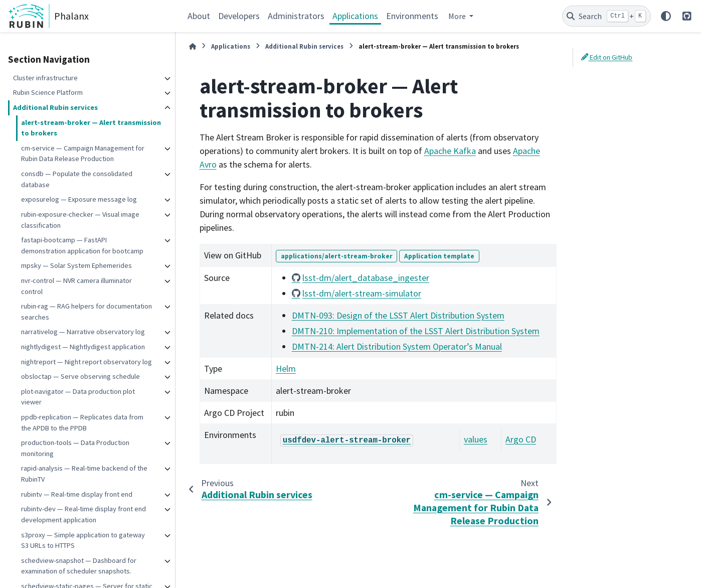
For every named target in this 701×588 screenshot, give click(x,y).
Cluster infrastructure (45, 78)
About (199, 16)
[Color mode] (666, 16)
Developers (239, 16)
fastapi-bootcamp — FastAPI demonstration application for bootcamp (82, 245)
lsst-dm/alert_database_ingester (366, 278)
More (458, 16)
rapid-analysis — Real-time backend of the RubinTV (84, 474)
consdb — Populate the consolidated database (77, 179)
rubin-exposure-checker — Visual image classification (80, 220)
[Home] (193, 46)
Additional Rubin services (55, 107)
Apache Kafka (450, 151)
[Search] (606, 16)
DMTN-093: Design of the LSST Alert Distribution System (398, 315)
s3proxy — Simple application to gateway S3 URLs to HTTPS (83, 540)
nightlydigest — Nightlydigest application (83, 347)
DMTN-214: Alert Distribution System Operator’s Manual (397, 346)
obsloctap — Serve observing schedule (80, 376)
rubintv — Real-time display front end (77, 494)
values (476, 439)
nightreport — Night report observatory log (86, 362)
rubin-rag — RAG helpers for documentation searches (86, 312)
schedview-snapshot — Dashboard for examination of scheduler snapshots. (79, 566)
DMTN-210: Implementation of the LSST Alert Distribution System (416, 331)
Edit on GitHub (607, 57)
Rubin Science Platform (48, 92)
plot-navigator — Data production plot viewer (78, 397)
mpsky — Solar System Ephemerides (76, 265)
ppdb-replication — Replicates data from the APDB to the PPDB (82, 422)
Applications (355, 16)
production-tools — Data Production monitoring (75, 448)
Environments (412, 16)
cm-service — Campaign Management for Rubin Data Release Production (83, 154)
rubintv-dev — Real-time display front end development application (83, 514)
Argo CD (521, 439)
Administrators (296, 16)
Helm (286, 369)
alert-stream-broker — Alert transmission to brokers (91, 128)
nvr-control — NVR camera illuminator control (76, 286)
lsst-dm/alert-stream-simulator (362, 293)
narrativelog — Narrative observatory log (83, 332)
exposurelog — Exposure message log (79, 199)
